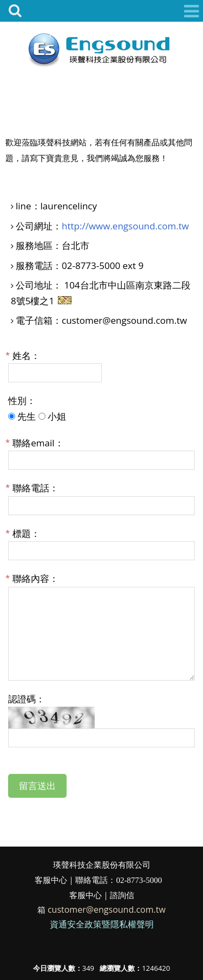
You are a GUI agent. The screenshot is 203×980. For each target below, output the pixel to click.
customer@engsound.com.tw (107, 909)
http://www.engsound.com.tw (125, 226)
